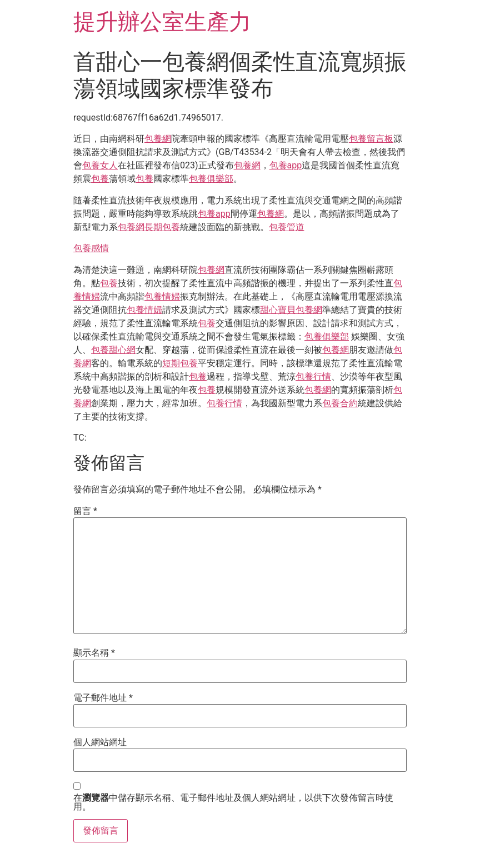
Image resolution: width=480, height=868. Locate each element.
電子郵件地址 (103, 698)
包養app (286, 165)
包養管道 (287, 227)
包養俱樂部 (211, 179)
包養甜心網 (113, 350)
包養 (100, 179)
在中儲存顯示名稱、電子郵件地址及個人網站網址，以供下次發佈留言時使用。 (233, 802)
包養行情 (313, 376)
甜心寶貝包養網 (291, 310)
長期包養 (162, 227)
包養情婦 (162, 296)
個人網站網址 (100, 742)
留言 (85, 511)
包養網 (158, 139)
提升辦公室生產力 (162, 22)
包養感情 (91, 248)
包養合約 (340, 403)
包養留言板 (371, 139)
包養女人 (100, 165)
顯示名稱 (94, 653)
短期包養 (180, 363)
